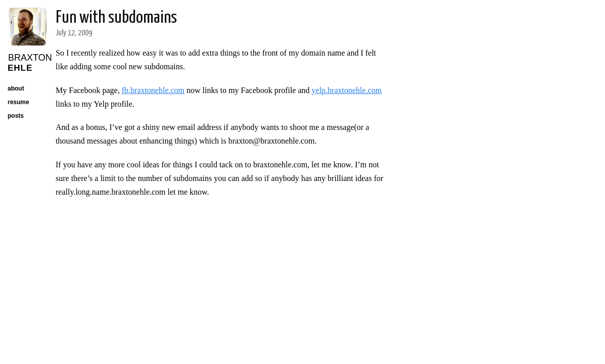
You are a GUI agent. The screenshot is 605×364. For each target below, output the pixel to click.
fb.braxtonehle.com (153, 90)
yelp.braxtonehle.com (347, 90)
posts (16, 116)
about (16, 88)
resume (18, 102)
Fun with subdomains (116, 18)
